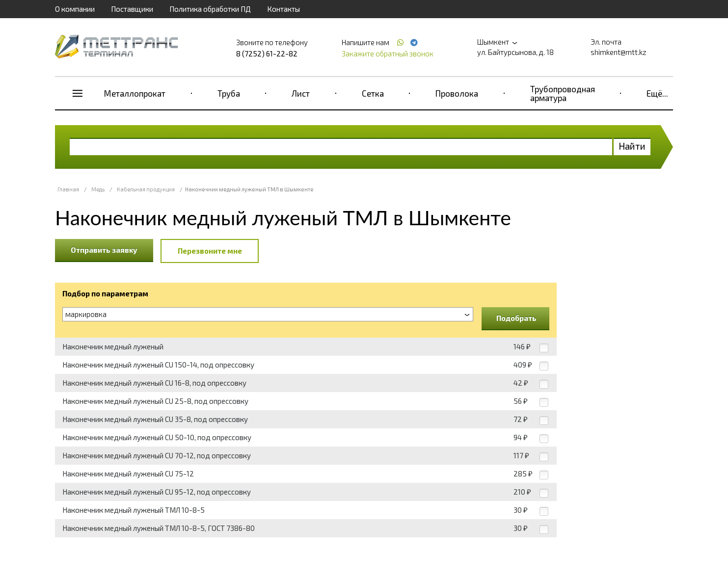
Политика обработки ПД (210, 9)
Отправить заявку (104, 250)
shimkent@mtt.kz (619, 52)
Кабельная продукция (146, 189)
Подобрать (516, 318)
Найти (632, 146)
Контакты (283, 9)
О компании (75, 9)
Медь (98, 189)
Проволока (457, 93)
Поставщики (132, 9)
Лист (301, 93)
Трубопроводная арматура (563, 93)
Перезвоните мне (210, 251)
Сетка (373, 93)
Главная (68, 189)
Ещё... (657, 93)
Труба (229, 93)
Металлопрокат (135, 93)
